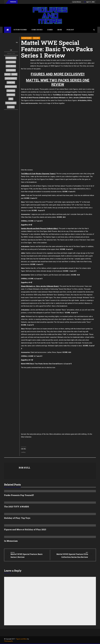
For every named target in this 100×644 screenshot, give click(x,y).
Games (50, 30)
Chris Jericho (11, 66)
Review (14, 74)
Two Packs (11, 95)
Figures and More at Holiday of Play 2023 (25, 529)
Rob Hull (11, 44)
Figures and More (22, 639)
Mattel (8, 74)
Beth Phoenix (11, 62)
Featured (11, 107)
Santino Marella (11, 78)
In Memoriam (11, 541)
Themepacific (8, 641)
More (60, 30)
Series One (11, 83)
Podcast (70, 30)
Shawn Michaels (11, 87)
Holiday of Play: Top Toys (17, 518)
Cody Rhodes (11, 70)
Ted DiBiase (11, 91)
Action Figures (20, 30)
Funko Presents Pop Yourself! (19, 495)
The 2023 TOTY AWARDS (17, 507)
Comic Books (37, 30)
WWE (11, 99)
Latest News (77, 2)
